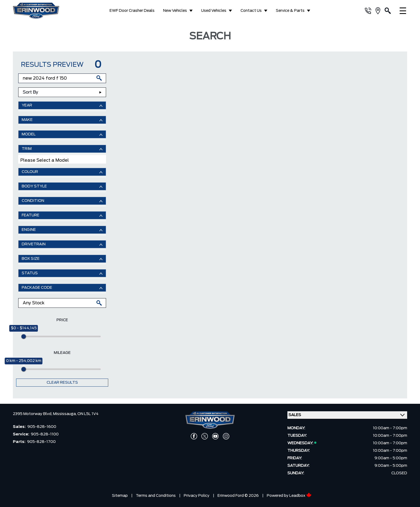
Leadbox (300, 496)
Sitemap (120, 496)
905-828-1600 (42, 427)
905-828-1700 (41, 442)
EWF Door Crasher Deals (132, 11)
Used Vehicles (214, 11)
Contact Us (251, 11)
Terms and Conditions (156, 496)
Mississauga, (65, 414)
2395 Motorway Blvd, (33, 414)
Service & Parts (290, 11)
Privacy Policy (197, 496)
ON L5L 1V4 (88, 414)
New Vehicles (175, 11)
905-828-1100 (45, 434)
